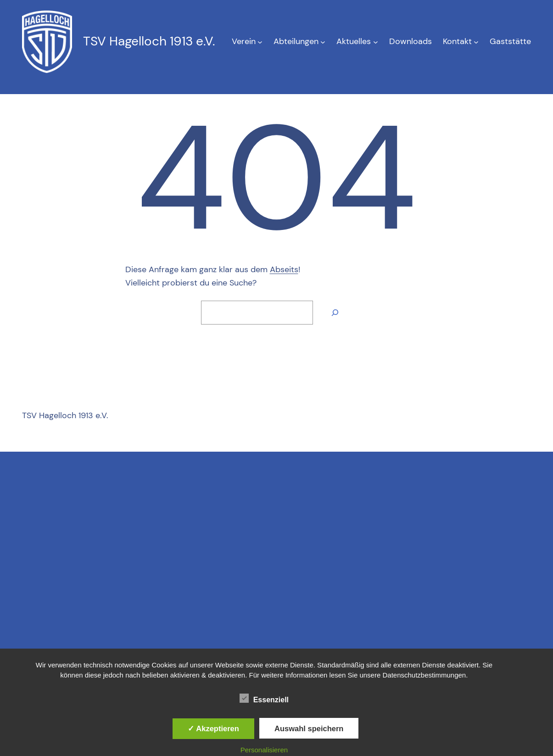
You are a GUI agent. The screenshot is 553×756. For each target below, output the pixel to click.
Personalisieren (264, 750)
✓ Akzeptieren (213, 728)
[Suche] (335, 313)
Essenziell (264, 699)
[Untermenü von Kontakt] (476, 42)
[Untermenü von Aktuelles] (376, 42)
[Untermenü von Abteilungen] (323, 42)
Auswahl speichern (309, 728)
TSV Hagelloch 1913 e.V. (149, 41)
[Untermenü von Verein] (260, 42)
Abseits (284, 269)
